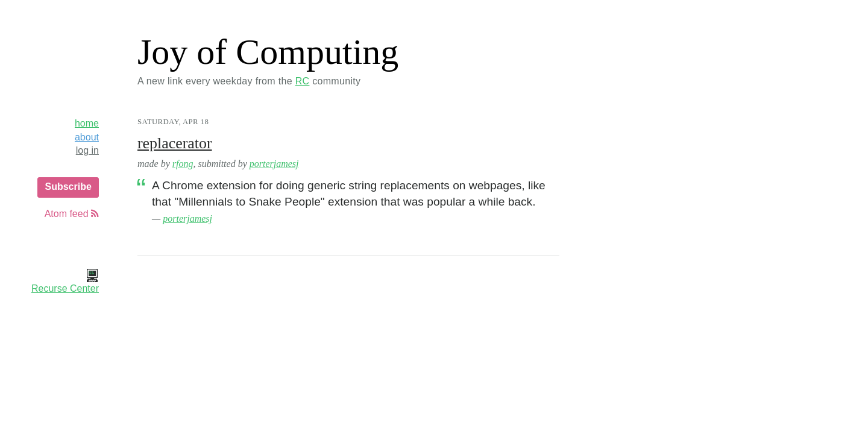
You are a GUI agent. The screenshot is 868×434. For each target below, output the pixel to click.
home (87, 123)
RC (303, 81)
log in (87, 150)
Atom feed (72, 214)
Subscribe (68, 187)
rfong (183, 164)
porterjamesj (274, 164)
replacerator (175, 143)
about (87, 137)
